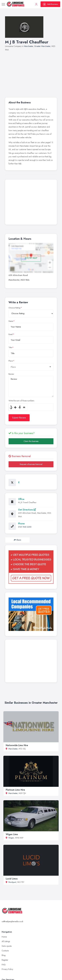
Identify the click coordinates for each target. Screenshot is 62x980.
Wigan (11, 838)
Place (11, 361)
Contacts (5, 951)
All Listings (6, 941)
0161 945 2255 (25, 527)
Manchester (29, 46)
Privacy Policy (7, 969)
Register (5, 960)
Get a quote (7, 946)
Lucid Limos (12, 879)
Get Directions (27, 510)
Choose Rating (14, 308)
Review (11, 374)
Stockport (12, 882)
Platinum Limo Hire (15, 790)
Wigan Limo (12, 834)
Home (4, 937)
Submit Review (19, 418)
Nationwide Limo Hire (17, 745)
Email (11, 334)
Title (10, 348)
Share (17, 540)
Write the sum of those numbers (21, 401)
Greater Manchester (42, 46)
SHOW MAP (31, 258)
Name (11, 321)
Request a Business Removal (31, 464)
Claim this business (31, 441)
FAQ (4, 965)
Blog (4, 955)
